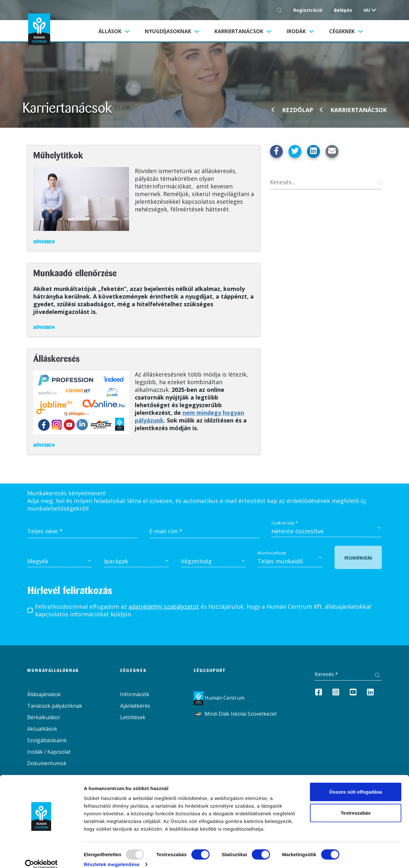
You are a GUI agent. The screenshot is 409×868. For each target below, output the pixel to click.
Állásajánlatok (44, 694)
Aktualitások (42, 729)
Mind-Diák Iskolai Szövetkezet (235, 714)
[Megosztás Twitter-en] (295, 151)
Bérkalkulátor (44, 717)
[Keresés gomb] (281, 10)
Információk (135, 694)
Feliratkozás (358, 558)
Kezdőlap (298, 110)
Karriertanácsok (239, 31)
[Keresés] (326, 182)
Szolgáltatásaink (47, 740)
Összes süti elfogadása (356, 783)
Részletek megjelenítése (112, 855)
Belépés (343, 10)
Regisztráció (308, 10)
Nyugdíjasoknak (169, 31)
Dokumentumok (47, 763)
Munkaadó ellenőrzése (75, 274)
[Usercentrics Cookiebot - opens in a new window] (41, 856)
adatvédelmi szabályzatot (164, 606)
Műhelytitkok (58, 156)
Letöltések (133, 717)
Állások (118, 31)
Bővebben (44, 242)
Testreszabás (356, 804)
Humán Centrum (219, 698)
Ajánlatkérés (135, 706)
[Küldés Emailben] (332, 151)
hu (367, 10)
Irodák (297, 31)
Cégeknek (343, 31)
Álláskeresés (56, 359)
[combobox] (327, 531)
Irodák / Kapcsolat (49, 752)
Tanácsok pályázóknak (55, 706)
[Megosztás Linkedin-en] (313, 151)
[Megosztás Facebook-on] (276, 151)
